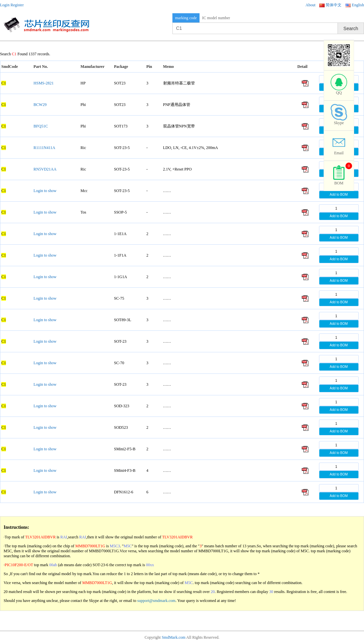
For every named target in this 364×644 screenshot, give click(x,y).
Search (351, 28)
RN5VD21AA (45, 169)
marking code (186, 18)
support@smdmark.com (156, 601)
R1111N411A (44, 148)
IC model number (216, 18)
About (310, 5)
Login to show (45, 191)
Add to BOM (339, 195)
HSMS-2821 (44, 83)
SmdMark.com (174, 637)
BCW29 (40, 105)
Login (5, 5)
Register (17, 5)
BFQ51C (41, 126)
